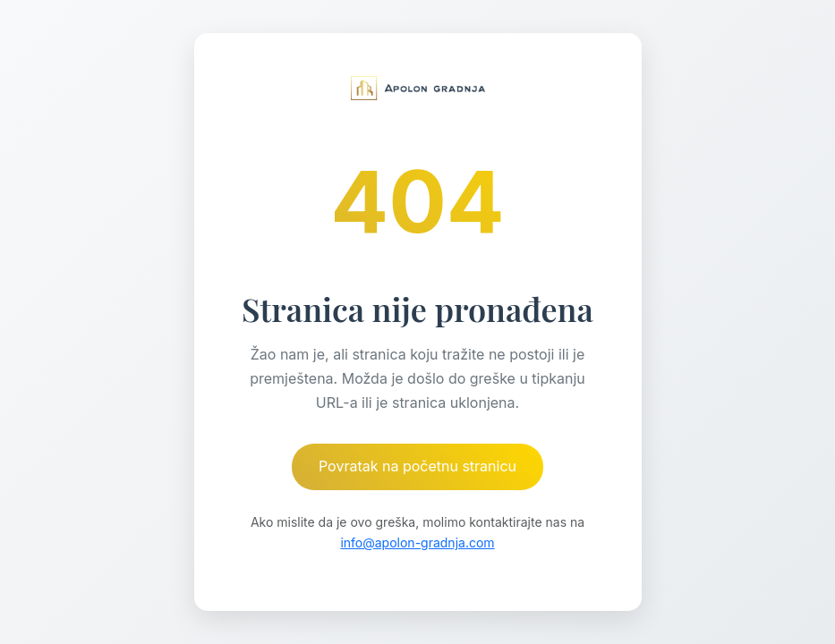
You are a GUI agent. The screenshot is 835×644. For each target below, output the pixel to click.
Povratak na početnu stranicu (417, 466)
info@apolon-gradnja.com (417, 542)
